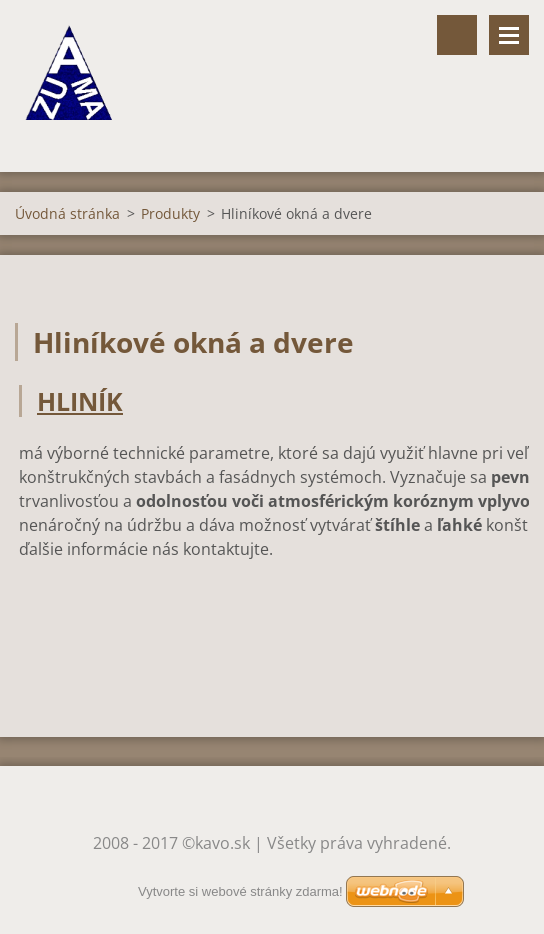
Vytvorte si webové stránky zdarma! (240, 891)
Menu (509, 35)
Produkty (170, 213)
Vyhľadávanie (457, 35)
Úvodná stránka (67, 213)
